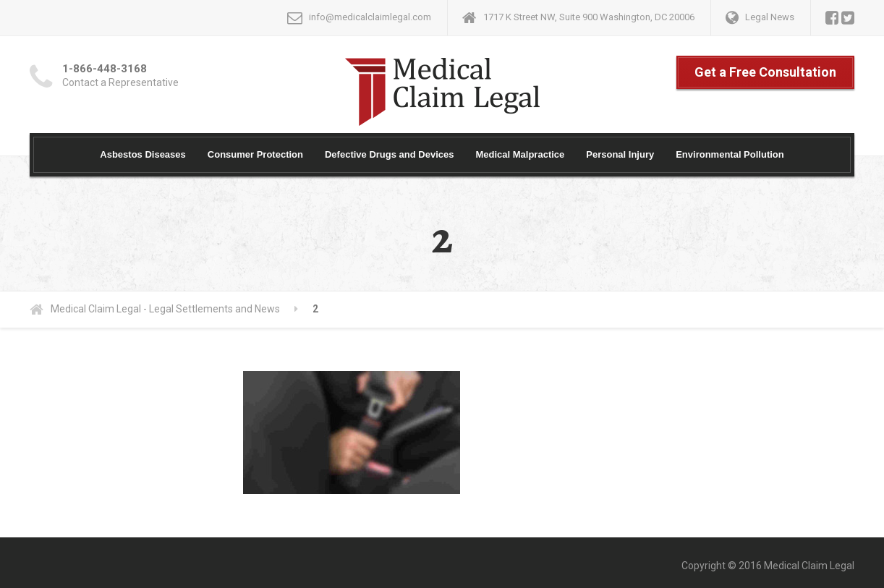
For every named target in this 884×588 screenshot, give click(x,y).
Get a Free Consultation (765, 72)
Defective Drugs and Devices (389, 154)
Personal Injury (620, 154)
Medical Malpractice (520, 154)
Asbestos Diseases (143, 154)
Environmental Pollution (730, 154)
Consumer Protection (255, 154)
